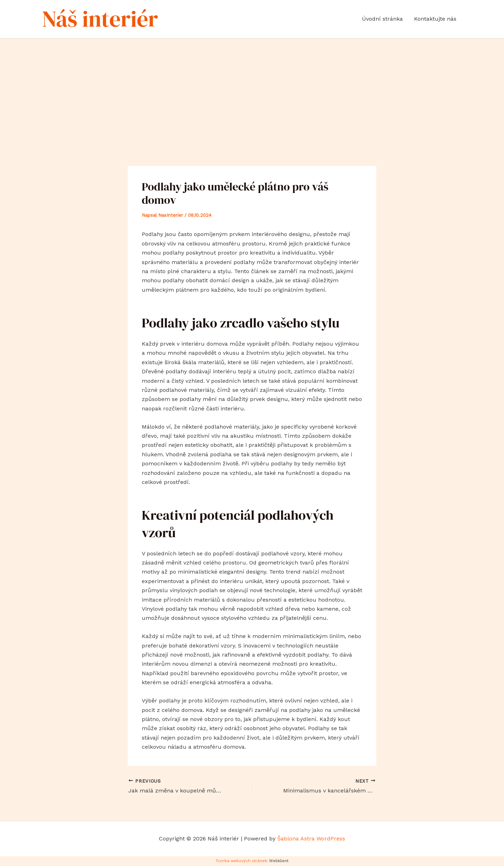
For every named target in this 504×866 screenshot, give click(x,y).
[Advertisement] (252, 91)
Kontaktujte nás (435, 19)
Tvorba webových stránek (241, 861)
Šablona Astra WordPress (311, 839)
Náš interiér (100, 19)
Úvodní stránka (382, 19)
